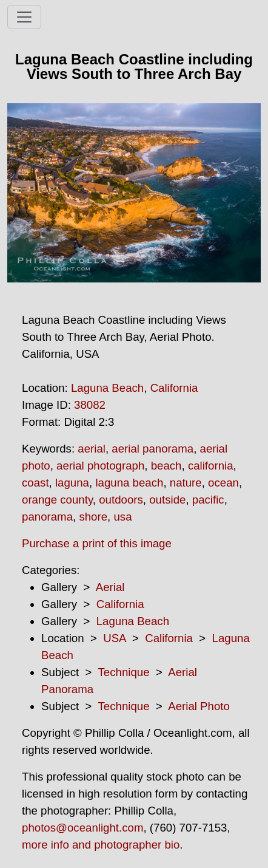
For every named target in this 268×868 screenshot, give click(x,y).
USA (114, 638)
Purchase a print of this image (97, 543)
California (174, 388)
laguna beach (129, 483)
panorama (47, 517)
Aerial (110, 587)
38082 (90, 405)
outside (167, 500)
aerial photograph (100, 466)
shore (93, 517)
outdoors (121, 500)
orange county (57, 500)
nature (186, 483)
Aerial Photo (199, 706)
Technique (124, 672)
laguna (72, 483)
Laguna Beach (107, 388)
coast (35, 483)
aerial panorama (152, 449)
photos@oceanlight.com (82, 828)
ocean (223, 483)
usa (122, 517)
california (211, 466)
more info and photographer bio (101, 845)
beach (166, 466)
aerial (92, 449)
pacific (208, 500)
